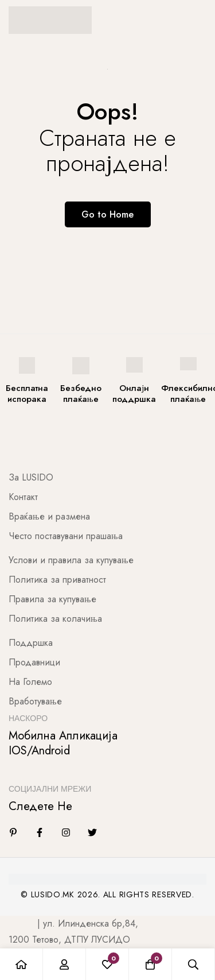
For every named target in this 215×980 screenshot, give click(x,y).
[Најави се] (64, 964)
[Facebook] (40, 832)
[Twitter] (92, 832)
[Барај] (193, 964)
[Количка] (150, 964)
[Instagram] (66, 832)
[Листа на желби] (107, 964)
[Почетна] (21, 964)
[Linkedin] (13, 832)
